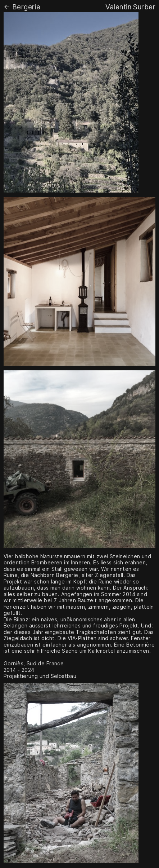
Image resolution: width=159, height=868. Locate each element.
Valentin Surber (130, 7)
